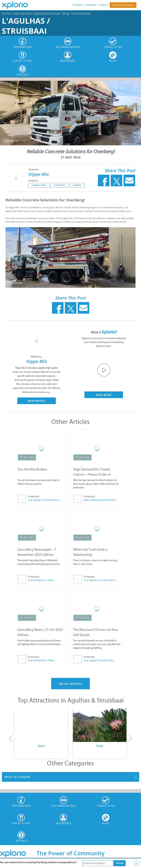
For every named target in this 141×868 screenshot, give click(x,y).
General (77, 185)
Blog (66, 13)
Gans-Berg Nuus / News (41, 580)
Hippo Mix (39, 174)
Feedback (91, 5)
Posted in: (33, 181)
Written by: (37, 357)
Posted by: (34, 169)
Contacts (78, 5)
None (41, 746)
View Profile (36, 401)
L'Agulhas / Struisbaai (26, 26)
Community (59, 185)
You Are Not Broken (32, 469)
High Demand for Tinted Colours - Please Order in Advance (92, 474)
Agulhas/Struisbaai (47, 13)
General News (81, 13)
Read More (104, 395)
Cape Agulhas (22, 13)
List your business (123, 5)
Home (6, 13)
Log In (103, 5)
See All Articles (70, 684)
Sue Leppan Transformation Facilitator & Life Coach (45, 500)
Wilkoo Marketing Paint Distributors (100, 500)
